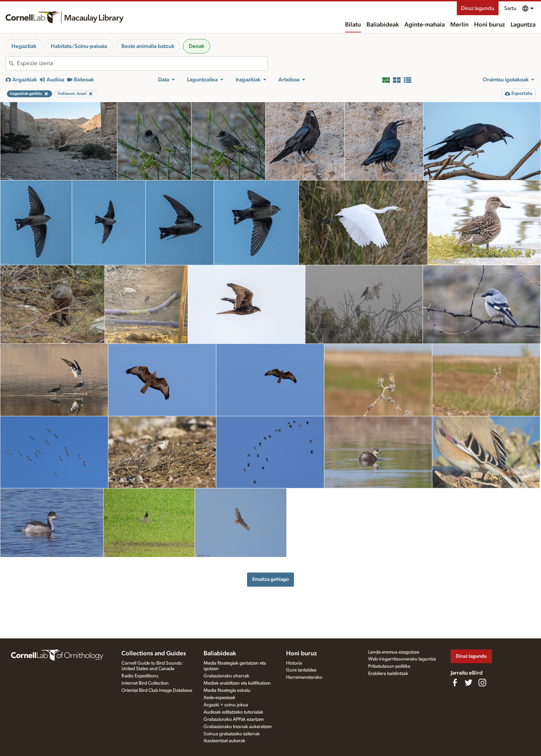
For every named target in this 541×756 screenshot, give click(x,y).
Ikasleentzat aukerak (224, 741)
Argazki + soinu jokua (226, 705)
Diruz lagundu (478, 8)
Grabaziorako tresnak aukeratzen (238, 727)
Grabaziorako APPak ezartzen (234, 719)
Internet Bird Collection (145, 683)
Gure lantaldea (301, 670)
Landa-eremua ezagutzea (394, 652)
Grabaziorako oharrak (226, 676)
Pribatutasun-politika (389, 666)
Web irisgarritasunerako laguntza (402, 659)
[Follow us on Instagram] (482, 683)
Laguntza (523, 25)
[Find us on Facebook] (455, 683)
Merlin (459, 25)
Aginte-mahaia (425, 25)
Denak (196, 46)
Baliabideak (383, 25)
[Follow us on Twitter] (469, 683)
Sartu (510, 8)
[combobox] (142, 63)
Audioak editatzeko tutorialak (233, 712)
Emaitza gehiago (270, 579)
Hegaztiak (24, 46)
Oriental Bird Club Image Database (157, 690)
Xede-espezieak (219, 698)
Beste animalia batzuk (148, 46)
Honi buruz (490, 25)
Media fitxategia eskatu (227, 690)
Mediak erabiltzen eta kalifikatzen (237, 683)
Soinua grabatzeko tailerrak (232, 734)
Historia (294, 663)
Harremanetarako (304, 677)
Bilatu (353, 25)
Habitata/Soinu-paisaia (79, 46)
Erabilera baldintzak (388, 674)
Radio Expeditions (140, 676)
